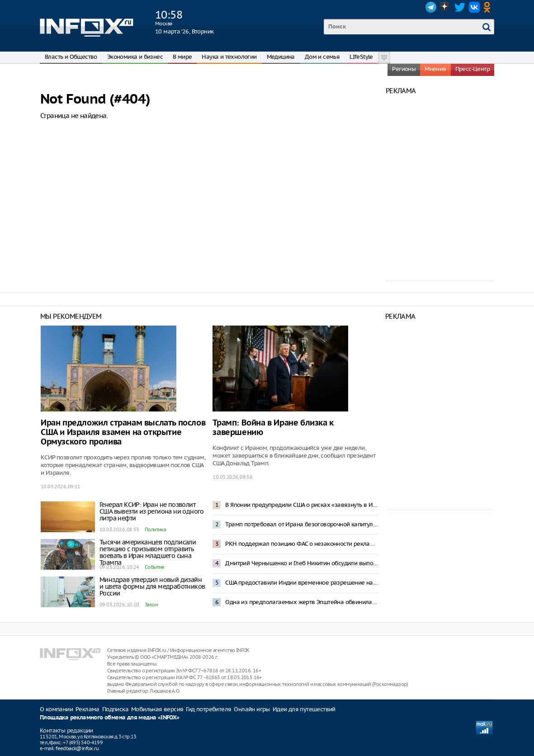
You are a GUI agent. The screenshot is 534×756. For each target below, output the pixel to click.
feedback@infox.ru (77, 748)
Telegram (431, 7)
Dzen (445, 7)
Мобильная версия (157, 709)
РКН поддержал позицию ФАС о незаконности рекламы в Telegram (302, 544)
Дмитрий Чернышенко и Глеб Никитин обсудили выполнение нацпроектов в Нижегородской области (302, 563)
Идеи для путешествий (304, 709)
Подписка (115, 709)
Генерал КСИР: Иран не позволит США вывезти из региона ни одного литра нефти (152, 511)
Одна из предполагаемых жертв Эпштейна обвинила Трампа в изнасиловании (302, 602)
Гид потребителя (208, 709)
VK (474, 7)
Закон (151, 605)
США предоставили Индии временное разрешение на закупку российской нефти (302, 583)
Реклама (87, 709)
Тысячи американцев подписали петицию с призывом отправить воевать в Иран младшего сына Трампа (148, 552)
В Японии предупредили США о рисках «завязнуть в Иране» (302, 505)
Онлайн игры (252, 709)
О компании (56, 709)
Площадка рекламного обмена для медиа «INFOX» (110, 718)
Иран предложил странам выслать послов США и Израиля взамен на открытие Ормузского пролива (123, 432)
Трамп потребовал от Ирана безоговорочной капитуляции (302, 524)
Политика (155, 529)
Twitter (460, 7)
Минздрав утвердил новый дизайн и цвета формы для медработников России (152, 586)
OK (489, 7)
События (154, 567)
